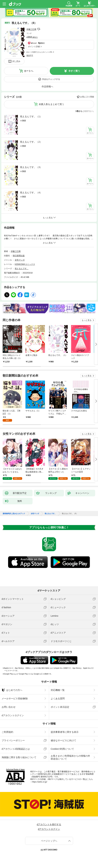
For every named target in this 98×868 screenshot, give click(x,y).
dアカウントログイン (13, 715)
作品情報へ (47, 86)
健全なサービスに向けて (63, 740)
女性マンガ (20, 260)
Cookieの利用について (62, 749)
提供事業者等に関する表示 (65, 732)
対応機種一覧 (58, 690)
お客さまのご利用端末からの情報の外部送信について (70, 757)
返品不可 (30, 55)
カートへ (29, 71)
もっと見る (87, 320)
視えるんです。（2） (31, 142)
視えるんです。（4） (31, 193)
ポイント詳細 (34, 47)
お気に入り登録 (87, 97)
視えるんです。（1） (31, 116)
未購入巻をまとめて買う (51, 104)
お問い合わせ (9, 707)
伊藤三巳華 (31, 29)
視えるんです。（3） (31, 167)
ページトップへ (49, 841)
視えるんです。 (22, 269)
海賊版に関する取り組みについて (19, 757)
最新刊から (89, 111)
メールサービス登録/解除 (15, 699)
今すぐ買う (74, 71)
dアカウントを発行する (49, 824)
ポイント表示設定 (60, 707)
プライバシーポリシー (13, 740)
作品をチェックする (51, 79)
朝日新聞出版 (19, 256)
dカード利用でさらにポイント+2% (39, 52)
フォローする (39, 29)
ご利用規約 (7, 732)
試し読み (16, 61)
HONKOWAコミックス (25, 264)
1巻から (79, 111)
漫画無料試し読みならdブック (14, 514)
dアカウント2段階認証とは (16, 749)
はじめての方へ (12, 690)
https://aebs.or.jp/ (40, 782)
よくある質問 (58, 699)
